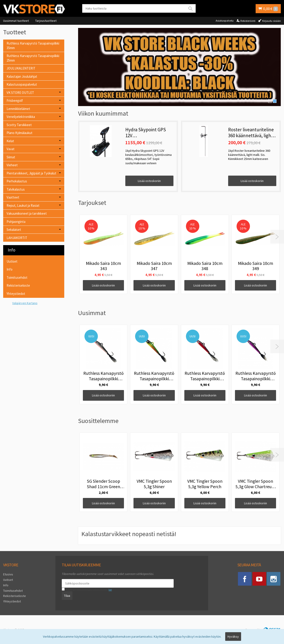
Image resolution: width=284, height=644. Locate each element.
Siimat (11, 157)
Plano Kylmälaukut (20, 133)
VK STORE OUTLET (20, 93)
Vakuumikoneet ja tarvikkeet (27, 213)
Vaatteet (13, 197)
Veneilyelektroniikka (21, 117)
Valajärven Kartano (25, 303)
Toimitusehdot (17, 277)
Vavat (11, 149)
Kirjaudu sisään (272, 21)
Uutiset (12, 261)
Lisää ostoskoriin (149, 181)
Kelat (10, 141)
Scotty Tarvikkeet (19, 125)
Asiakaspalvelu (225, 21)
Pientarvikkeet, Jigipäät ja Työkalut (31, 173)
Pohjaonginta (16, 222)
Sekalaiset (14, 230)
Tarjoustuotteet (46, 21)
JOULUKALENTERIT (21, 68)
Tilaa (67, 596)
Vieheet (12, 165)
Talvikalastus (16, 189)
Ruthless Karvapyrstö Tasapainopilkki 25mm (33, 58)
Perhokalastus (17, 181)
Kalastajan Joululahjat (22, 76)
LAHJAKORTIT (17, 238)
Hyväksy (233, 637)
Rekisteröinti (248, 21)
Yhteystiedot (16, 294)
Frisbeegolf (15, 101)
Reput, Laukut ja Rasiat (23, 205)
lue (110, 590)
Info (10, 269)
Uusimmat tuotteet (16, 21)
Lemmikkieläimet (18, 109)
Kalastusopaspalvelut (22, 84)
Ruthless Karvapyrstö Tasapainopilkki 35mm (33, 46)
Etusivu (8, 574)
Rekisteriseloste (18, 285)
